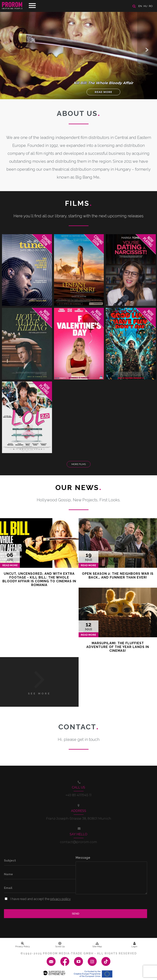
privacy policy (60, 899)
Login (134, 945)
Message (83, 858)
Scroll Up (60, 945)
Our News (78, 487)
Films (78, 203)
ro (151, 6)
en (140, 6)
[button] (147, 50)
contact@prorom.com (78, 842)
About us (78, 113)
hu (145, 6)
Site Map (97, 945)
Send (76, 914)
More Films (79, 464)
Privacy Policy (23, 945)
